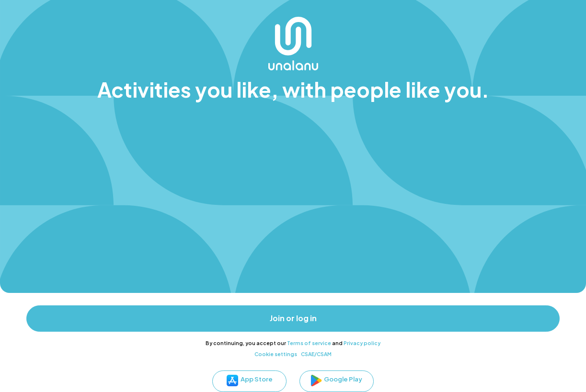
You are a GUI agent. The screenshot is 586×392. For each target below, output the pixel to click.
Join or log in (293, 318)
